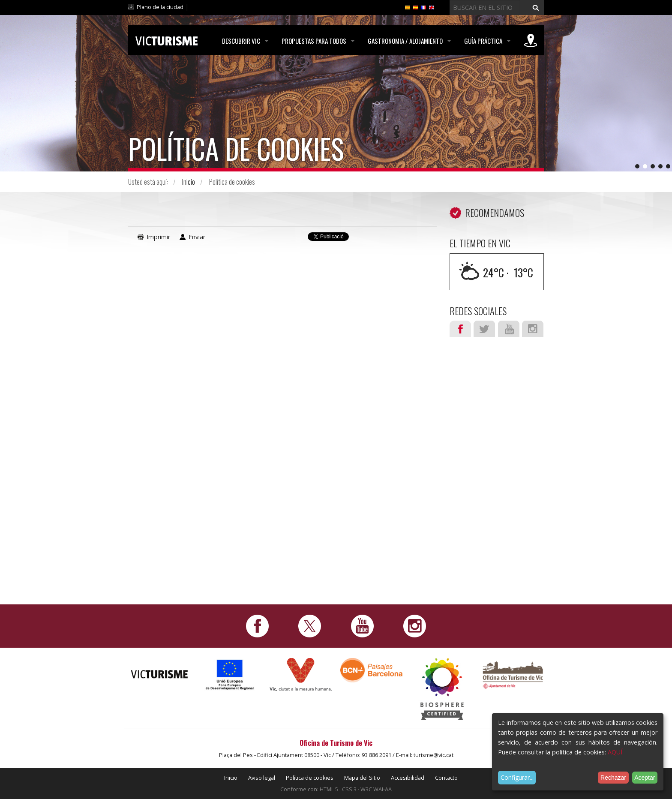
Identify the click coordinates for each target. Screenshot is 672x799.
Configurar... (517, 777)
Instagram (533, 329)
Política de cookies (310, 778)
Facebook (460, 329)
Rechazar (613, 778)
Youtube (509, 329)
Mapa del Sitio (362, 778)
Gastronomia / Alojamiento (405, 41)
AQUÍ (615, 752)
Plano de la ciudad (160, 7)
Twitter (484, 329)
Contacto (446, 778)
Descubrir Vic (241, 41)
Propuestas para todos (314, 41)
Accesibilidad (408, 778)
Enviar (197, 237)
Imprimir (158, 237)
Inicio (189, 182)
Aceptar (645, 778)
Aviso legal (262, 778)
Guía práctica (483, 41)
